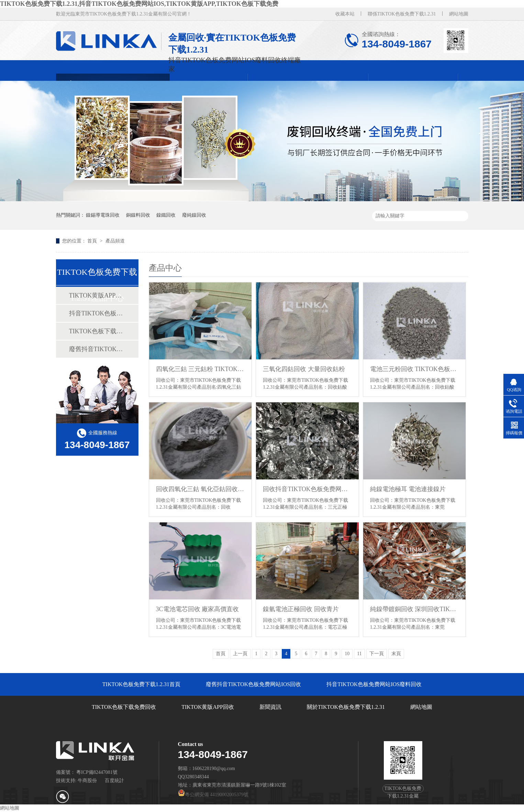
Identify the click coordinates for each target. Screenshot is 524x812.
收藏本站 (345, 14)
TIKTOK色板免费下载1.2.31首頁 (141, 684)
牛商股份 (87, 781)
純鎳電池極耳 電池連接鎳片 (408, 489)
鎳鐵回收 (166, 215)
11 (359, 654)
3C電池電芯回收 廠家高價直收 (198, 609)
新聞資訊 (270, 707)
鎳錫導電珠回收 (103, 215)
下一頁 (377, 654)
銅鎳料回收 (138, 215)
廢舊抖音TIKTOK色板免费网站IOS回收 (97, 349)
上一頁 (240, 654)
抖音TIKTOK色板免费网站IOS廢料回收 (97, 313)
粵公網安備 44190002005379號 (213, 795)
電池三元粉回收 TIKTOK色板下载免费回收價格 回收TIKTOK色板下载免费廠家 (415, 369)
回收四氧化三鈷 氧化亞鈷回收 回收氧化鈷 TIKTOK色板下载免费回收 (200, 489)
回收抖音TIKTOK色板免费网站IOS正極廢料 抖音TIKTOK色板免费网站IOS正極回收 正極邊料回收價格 (307, 489)
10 (347, 654)
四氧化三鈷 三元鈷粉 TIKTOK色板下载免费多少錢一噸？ (200, 369)
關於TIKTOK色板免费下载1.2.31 (346, 707)
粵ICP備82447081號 (97, 772)
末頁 (396, 654)
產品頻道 (115, 241)
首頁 (93, 241)
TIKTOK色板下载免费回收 (97, 331)
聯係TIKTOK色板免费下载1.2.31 (402, 14)
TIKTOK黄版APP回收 (97, 295)
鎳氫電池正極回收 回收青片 (301, 609)
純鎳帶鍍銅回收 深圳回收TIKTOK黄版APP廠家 (415, 609)
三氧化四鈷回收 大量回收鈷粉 (304, 369)
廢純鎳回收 (194, 215)
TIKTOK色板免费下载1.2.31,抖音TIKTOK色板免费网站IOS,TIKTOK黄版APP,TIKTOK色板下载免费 (139, 4)
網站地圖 (459, 14)
